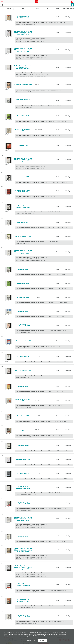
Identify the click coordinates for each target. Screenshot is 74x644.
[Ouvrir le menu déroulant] (2, 2)
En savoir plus (31, 640)
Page (33, 5)
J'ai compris (42, 640)
